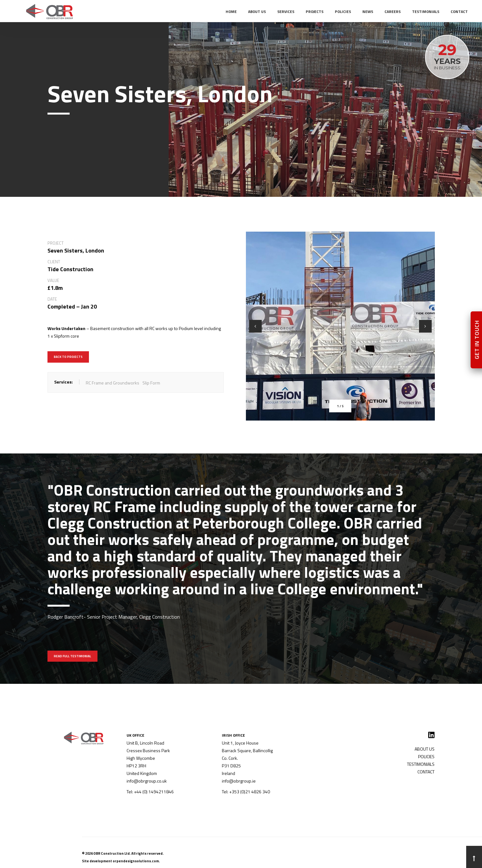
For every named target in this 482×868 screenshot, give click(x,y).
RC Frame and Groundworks (113, 383)
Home (231, 12)
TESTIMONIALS (426, 12)
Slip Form (151, 383)
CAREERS (393, 12)
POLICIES (343, 12)
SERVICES (286, 12)
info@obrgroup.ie (239, 781)
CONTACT (459, 12)
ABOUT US (257, 12)
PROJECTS (315, 12)
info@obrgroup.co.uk (147, 781)
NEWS (368, 12)
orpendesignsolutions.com (136, 861)
